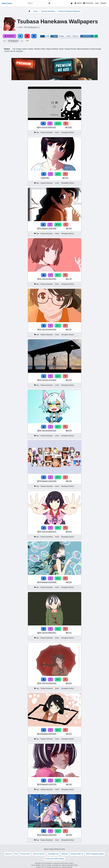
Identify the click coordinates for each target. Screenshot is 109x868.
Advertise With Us (77, 854)
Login (97, 3)
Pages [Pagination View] (61, 36)
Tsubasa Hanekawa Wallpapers (69, 11)
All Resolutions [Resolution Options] (87, 36)
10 (58, 224)
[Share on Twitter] (20, 36)
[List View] (47, 36)
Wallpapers (13, 41)
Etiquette (65, 854)
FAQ (16, 854)
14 (58, 123)
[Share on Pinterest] (27, 36)
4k (22, 41)
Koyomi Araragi (95, 49)
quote (24, 49)
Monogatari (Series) (68, 132)
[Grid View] (43, 36)
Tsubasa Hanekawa (48, 11)
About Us (8, 854)
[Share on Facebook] (34, 36)
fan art (13, 51)
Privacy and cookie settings (55, 859)
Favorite (9, 36)
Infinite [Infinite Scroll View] (54, 36)
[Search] (49, 3)
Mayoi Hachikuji (52, 49)
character (19, 51)
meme (61, 49)
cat (14, 49)
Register (103, 3)
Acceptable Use (53, 854)
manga (19, 49)
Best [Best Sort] (69, 36)
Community (88, 3)
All (5, 41)
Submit (78, 3)
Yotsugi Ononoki (70, 49)
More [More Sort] (76, 36)
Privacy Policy (25, 854)
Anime (36, 11)
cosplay (30, 49)
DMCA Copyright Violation (95, 854)
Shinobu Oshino (40, 49)
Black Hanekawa (83, 49)
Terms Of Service (39, 854)
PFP (27, 41)
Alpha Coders (7, 3)
